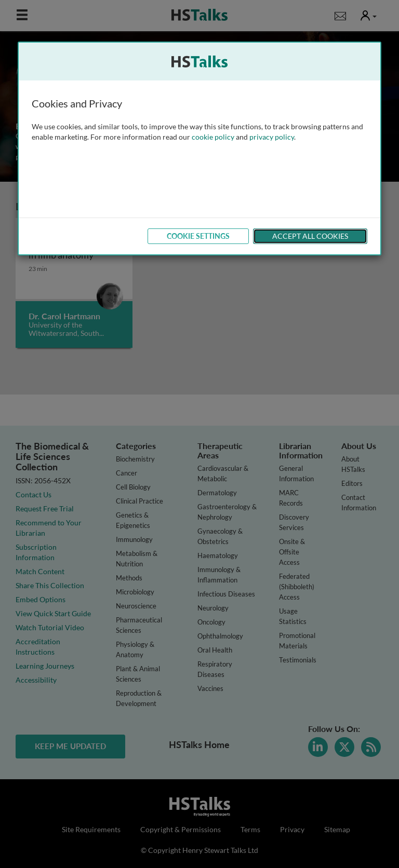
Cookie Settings (198, 236)
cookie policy (213, 137)
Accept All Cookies (310, 236)
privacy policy (272, 137)
